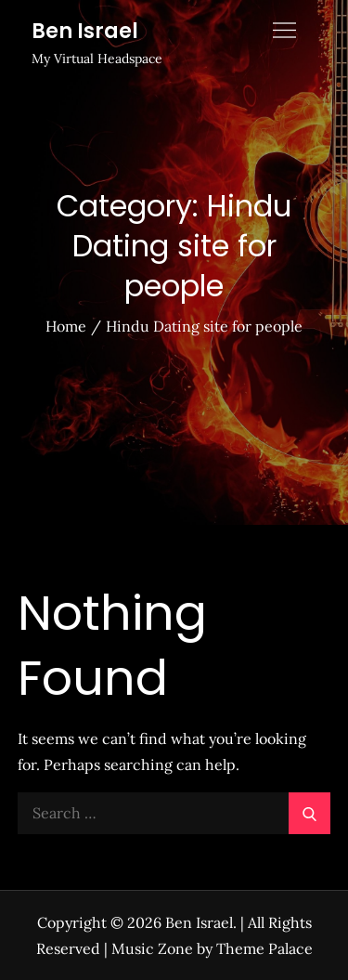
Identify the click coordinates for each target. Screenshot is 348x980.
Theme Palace (264, 948)
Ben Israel (85, 31)
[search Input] (174, 813)
